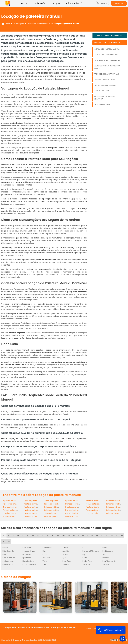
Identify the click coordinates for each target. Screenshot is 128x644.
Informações (75, 3)
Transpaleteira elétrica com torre (80, 510)
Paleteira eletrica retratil (34, 513)
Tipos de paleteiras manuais (106, 55)
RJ (102, 536)
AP (13, 536)
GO (43, 536)
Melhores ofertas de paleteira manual (107, 67)
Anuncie (119, 3)
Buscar (105, 3)
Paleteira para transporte (55, 516)
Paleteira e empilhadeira (14, 504)
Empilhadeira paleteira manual (107, 60)
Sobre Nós (40, 3)
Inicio (89, 628)
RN (92, 536)
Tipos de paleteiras (102, 105)
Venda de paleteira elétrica (77, 516)
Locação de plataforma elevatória (104, 98)
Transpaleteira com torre (97, 510)
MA (49, 536)
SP (4, 541)
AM (18, 536)
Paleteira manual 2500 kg (105, 85)
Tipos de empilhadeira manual (106, 74)
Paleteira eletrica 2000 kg (35, 504)
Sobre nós (97, 628)
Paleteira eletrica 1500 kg (34, 507)
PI (88, 536)
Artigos (56, 3)
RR (112, 536)
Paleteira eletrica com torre (56, 510)
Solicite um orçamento (110, 35)
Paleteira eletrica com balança (16, 510)
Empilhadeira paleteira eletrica (78, 507)
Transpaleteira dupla (12, 507)
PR (69, 536)
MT (54, 536)
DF (33, 536)
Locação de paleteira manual (107, 49)
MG (64, 536)
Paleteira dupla (92, 507)
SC (118, 536)
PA (79, 536)
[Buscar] (99, 3)
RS (97, 536)
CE (29, 536)
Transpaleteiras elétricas (96, 504)
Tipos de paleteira (101, 91)
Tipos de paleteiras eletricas (57, 501)
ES (38, 536)
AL (9, 536)
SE (123, 536)
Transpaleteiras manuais (105, 80)
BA (24, 536)
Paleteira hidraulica (94, 501)
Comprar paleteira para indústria (100, 513)
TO (8, 541)
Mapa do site (120, 628)
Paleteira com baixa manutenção (18, 516)
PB (74, 536)
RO (107, 536)
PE (84, 536)
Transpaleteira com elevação (57, 513)
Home (24, 3)
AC (4, 536)
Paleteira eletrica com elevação (38, 510)
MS (59, 536)
